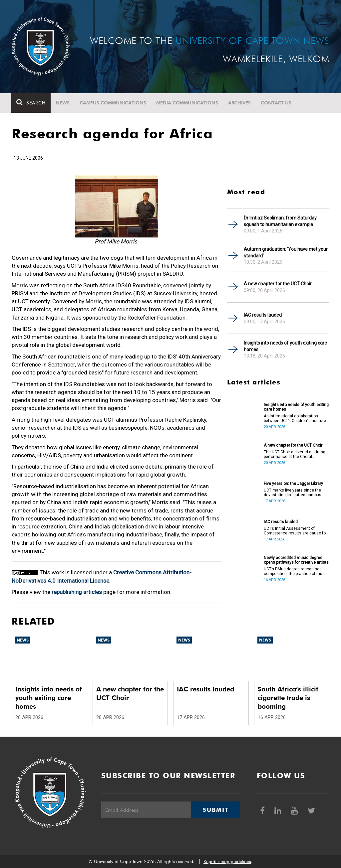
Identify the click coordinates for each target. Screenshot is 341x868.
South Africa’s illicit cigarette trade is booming (288, 698)
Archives (240, 103)
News (63, 103)
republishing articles (77, 592)
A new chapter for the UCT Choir (278, 284)
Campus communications (113, 103)
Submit (215, 810)
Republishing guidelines (227, 861)
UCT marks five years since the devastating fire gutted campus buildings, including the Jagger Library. (293, 493)
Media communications (187, 103)
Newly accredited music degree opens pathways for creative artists (296, 560)
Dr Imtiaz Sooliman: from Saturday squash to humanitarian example (280, 221)
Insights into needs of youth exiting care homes (285, 346)
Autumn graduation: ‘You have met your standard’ (286, 252)
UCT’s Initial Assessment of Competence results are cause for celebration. (295, 531)
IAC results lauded (263, 315)
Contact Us (276, 103)
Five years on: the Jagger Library (293, 484)
